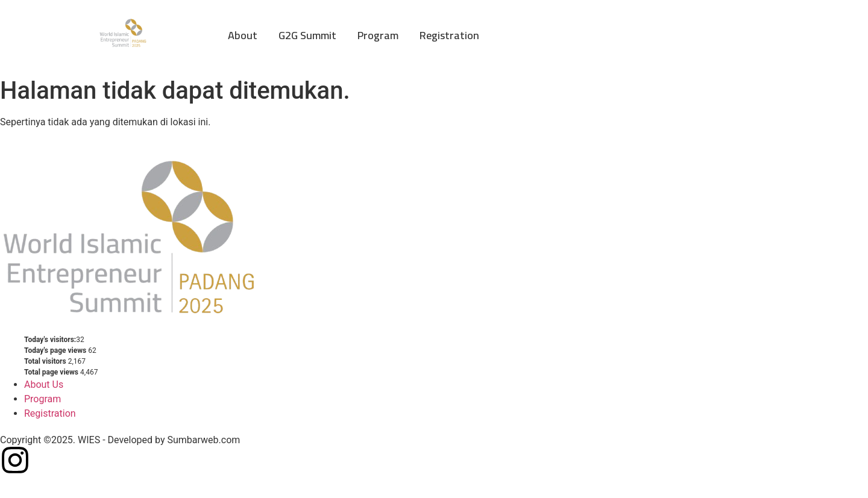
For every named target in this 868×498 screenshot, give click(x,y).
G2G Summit (307, 35)
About (243, 35)
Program (378, 35)
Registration (449, 35)
